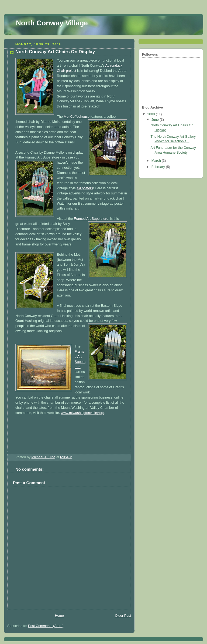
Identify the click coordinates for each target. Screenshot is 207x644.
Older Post (123, 616)
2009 (152, 114)
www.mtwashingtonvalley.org (83, 413)
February (159, 167)
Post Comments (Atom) (46, 626)
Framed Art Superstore (91, 219)
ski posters (85, 188)
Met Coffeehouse (77, 117)
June (156, 120)
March (157, 161)
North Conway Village (52, 23)
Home (59, 616)
